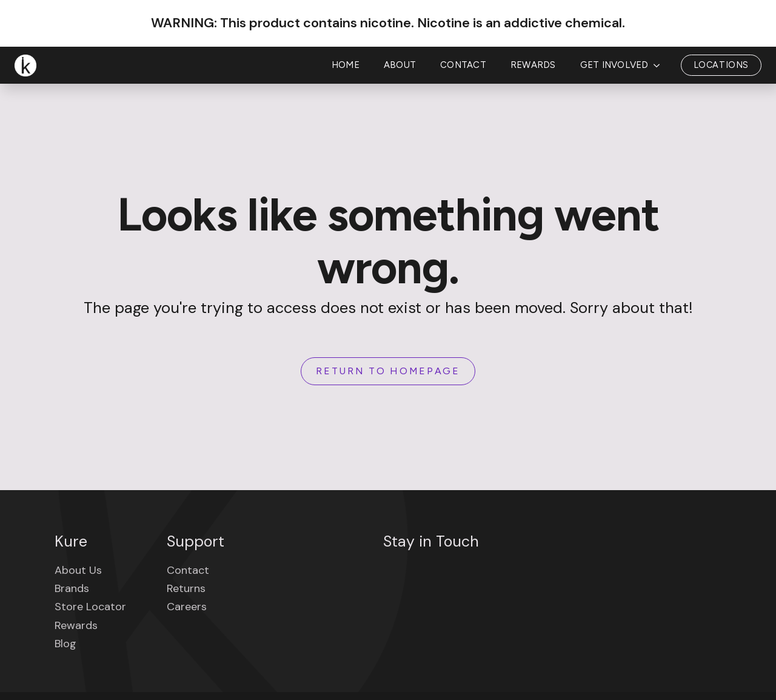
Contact (463, 65)
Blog (65, 644)
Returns (186, 588)
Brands (72, 588)
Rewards (533, 65)
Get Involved (614, 65)
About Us (78, 570)
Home (346, 65)
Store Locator (90, 607)
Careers (187, 607)
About (400, 65)
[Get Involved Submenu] (660, 65)
